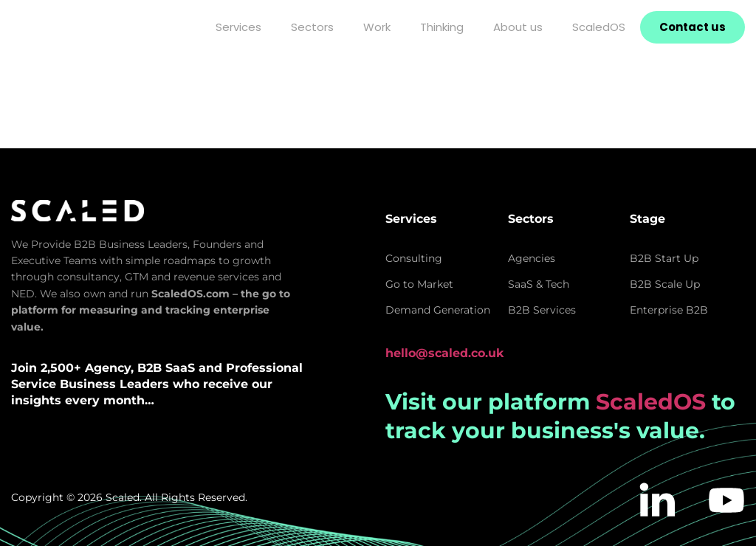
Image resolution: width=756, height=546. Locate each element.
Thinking (442, 27)
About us (518, 27)
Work (377, 27)
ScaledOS (599, 27)
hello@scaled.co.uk (445, 353)
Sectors (312, 27)
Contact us (693, 27)
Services (238, 27)
